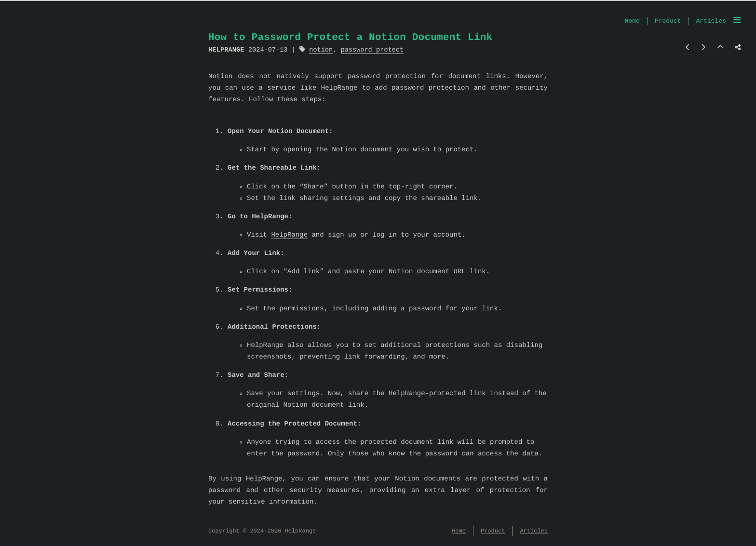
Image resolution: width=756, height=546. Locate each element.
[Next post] (703, 48)
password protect (372, 50)
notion (321, 50)
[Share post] (738, 48)
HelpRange (289, 235)
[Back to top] (720, 48)
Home (632, 21)
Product (668, 21)
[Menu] (737, 21)
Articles (711, 21)
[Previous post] (688, 48)
